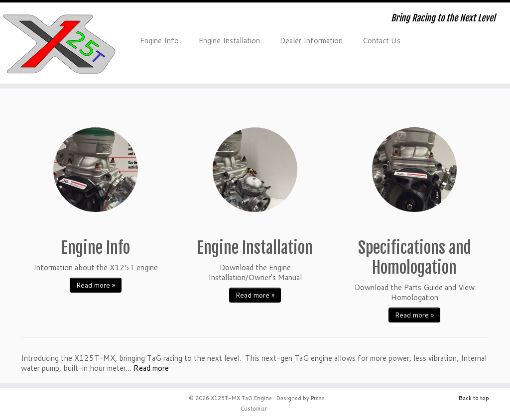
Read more (151, 368)
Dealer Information (311, 41)
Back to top (474, 398)
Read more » (96, 285)
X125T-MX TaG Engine (241, 398)
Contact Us (382, 41)
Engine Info (159, 41)
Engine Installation (229, 41)
